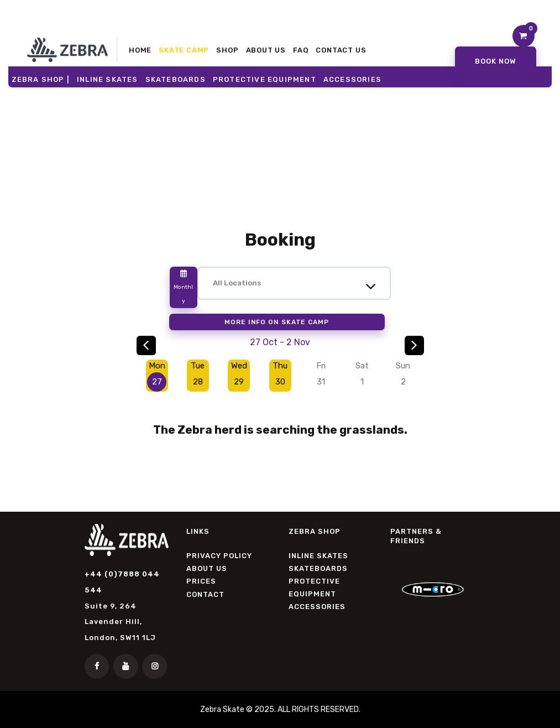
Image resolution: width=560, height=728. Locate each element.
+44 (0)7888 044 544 (122, 583)
